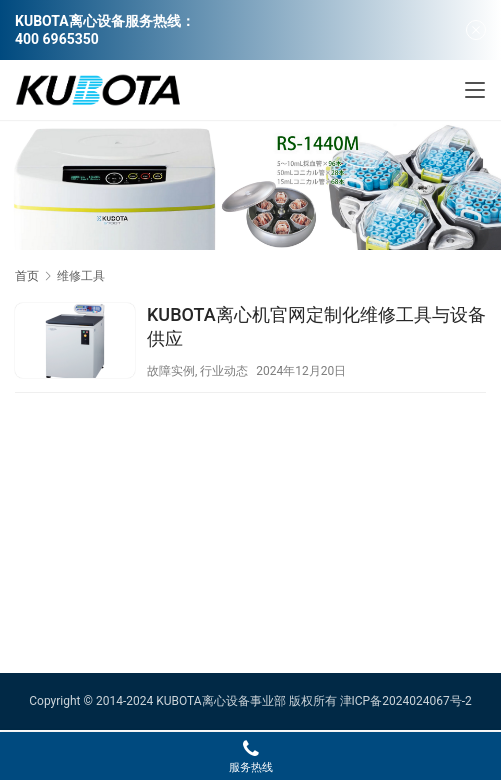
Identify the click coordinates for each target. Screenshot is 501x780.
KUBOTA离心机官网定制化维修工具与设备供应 (316, 326)
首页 (27, 276)
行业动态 (224, 371)
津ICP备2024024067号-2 (406, 701)
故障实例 (171, 371)
